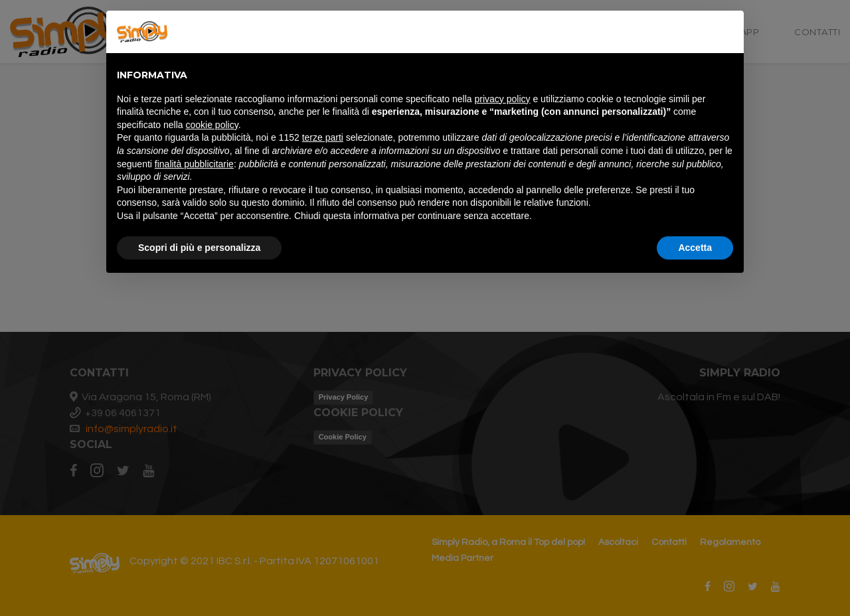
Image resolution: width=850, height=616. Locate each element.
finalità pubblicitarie (194, 164)
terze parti (323, 137)
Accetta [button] (695, 248)
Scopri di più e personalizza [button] (199, 248)
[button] (726, 32)
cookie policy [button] (212, 125)
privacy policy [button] (503, 99)
